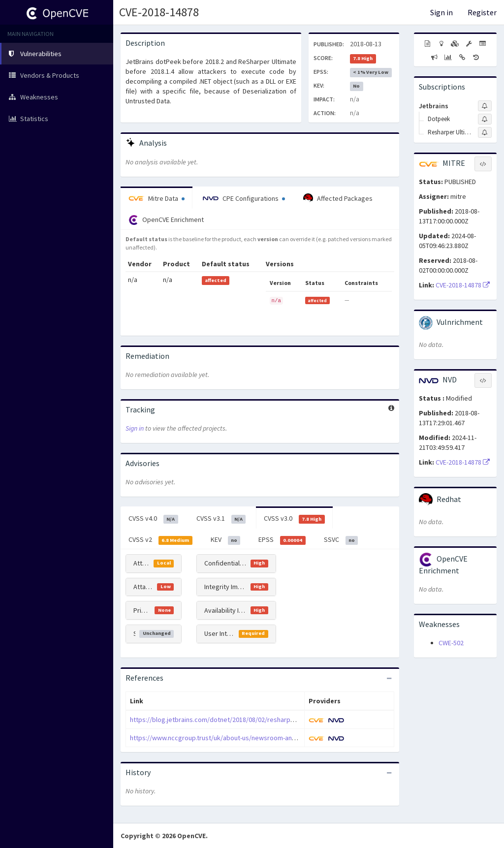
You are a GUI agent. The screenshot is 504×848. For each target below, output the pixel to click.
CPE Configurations (244, 198)
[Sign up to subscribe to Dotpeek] (485, 119)
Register (482, 12)
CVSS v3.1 (221, 519)
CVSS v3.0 (294, 519)
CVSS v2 (160, 540)
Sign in (441, 12)
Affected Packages (338, 198)
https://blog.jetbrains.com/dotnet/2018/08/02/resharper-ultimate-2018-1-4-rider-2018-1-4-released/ (277, 720)
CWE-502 (451, 643)
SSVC (341, 540)
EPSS (282, 540)
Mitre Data (157, 198)
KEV (226, 540)
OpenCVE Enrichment (166, 220)
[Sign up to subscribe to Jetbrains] (485, 106)
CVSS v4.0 (153, 519)
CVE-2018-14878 (159, 12)
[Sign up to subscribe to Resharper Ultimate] (485, 132)
